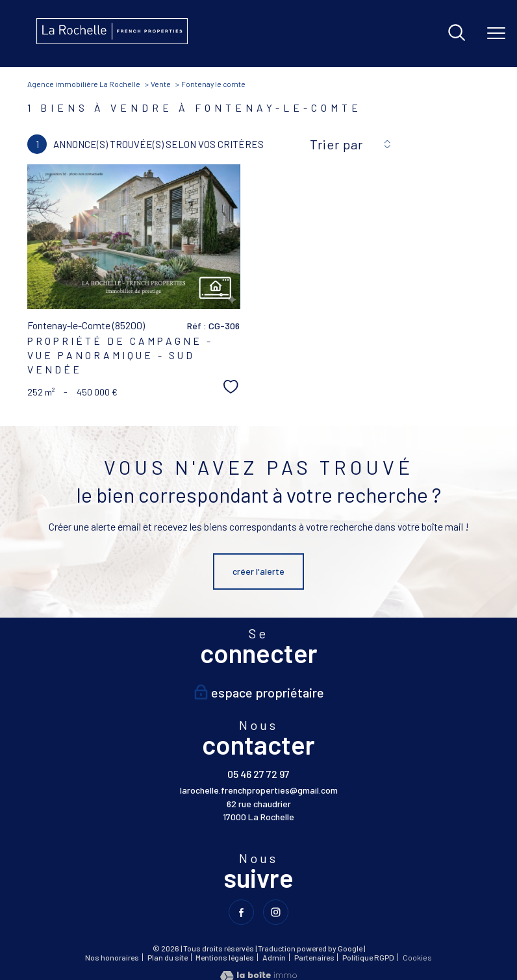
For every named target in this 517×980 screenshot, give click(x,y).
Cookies (417, 957)
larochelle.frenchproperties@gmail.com (259, 790)
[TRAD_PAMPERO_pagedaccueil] (112, 41)
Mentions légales (225, 957)
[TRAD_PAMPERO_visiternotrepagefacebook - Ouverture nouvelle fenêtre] (241, 912)
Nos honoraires (112, 957)
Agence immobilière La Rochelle (84, 84)
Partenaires (314, 957)
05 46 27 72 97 (258, 774)
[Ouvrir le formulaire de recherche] (457, 33)
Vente (161, 84)
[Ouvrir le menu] (496, 33)
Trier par (336, 144)
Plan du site (168, 957)
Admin (274, 957)
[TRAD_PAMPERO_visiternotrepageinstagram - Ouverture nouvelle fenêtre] (276, 912)
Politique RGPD (368, 957)
